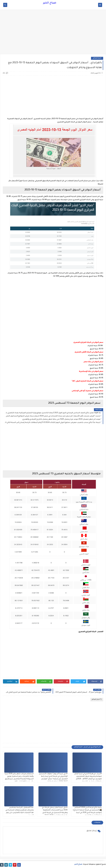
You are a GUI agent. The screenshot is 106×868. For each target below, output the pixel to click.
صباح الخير (50, 3)
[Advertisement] (53, 33)
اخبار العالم (97, 58)
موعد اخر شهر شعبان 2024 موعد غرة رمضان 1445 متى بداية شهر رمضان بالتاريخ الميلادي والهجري (61, 419)
